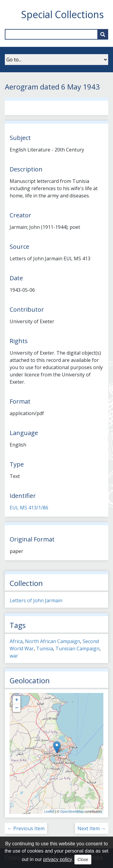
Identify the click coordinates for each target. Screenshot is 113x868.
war (14, 656)
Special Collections (62, 14)
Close (83, 860)
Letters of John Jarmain (36, 600)
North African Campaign (53, 641)
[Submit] (103, 34)
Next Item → (92, 828)
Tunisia (45, 649)
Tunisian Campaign (77, 649)
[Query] (56, 34)
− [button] (17, 708)
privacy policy (57, 859)
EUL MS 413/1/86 (29, 508)
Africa (16, 641)
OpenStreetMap (72, 811)
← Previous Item (26, 828)
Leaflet (49, 811)
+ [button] (17, 700)
